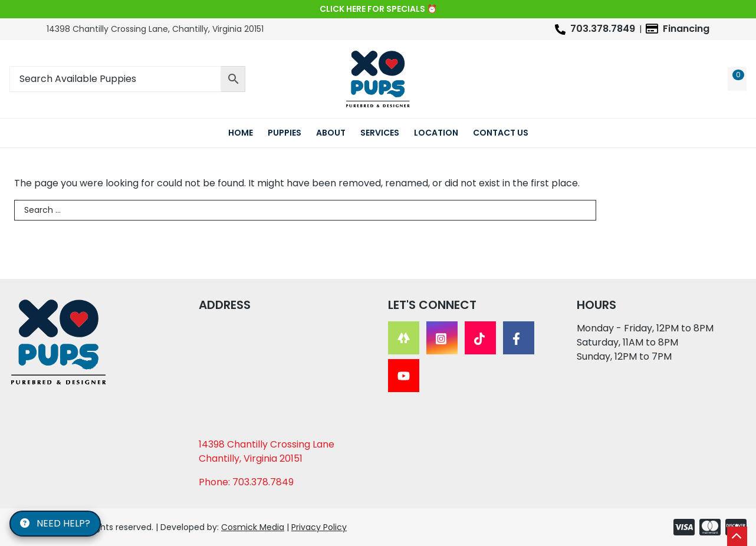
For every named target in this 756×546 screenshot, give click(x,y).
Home (241, 133)
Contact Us (501, 133)
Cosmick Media (253, 527)
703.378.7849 (603, 29)
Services (380, 133)
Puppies (285, 133)
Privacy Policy (319, 527)
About (331, 133)
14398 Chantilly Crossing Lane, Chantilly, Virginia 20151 (155, 29)
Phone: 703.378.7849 (246, 482)
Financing (686, 29)
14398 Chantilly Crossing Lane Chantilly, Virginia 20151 (267, 451)
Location (436, 133)
